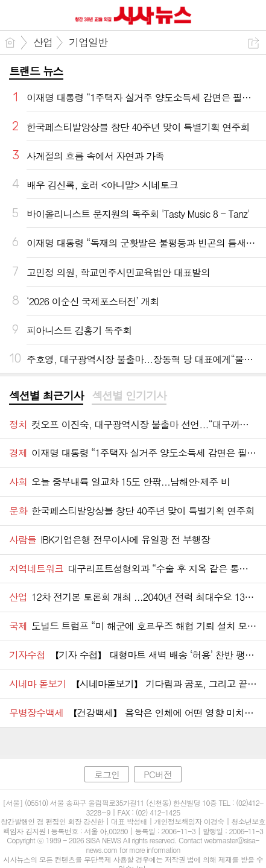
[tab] (46, 396)
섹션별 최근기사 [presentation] (46, 396)
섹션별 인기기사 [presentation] (129, 396)
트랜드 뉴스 (36, 71)
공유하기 (254, 43)
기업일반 (88, 42)
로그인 (107, 774)
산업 (43, 42)
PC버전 (158, 774)
